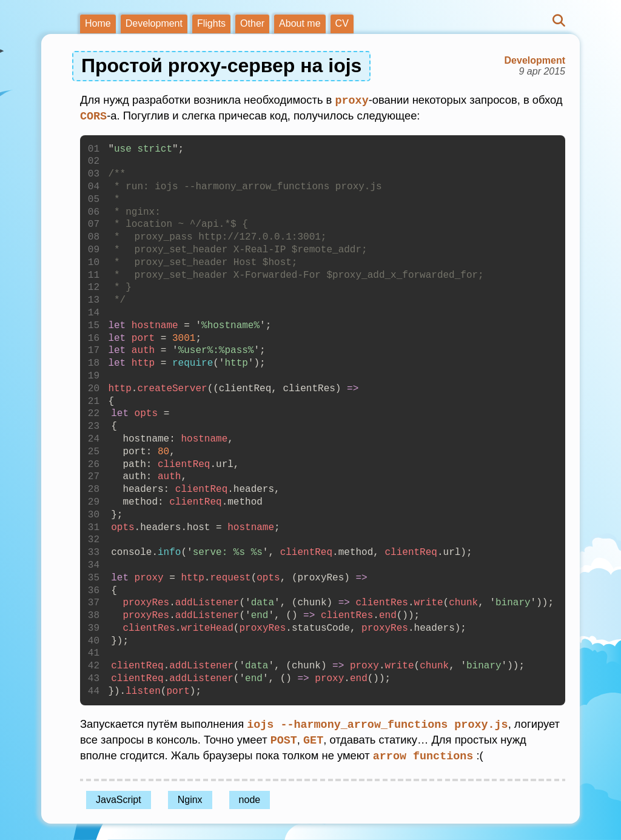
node (250, 797)
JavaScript (119, 797)
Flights (211, 23)
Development (154, 23)
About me (300, 23)
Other (252, 23)
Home (98, 23)
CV (342, 23)
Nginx (190, 797)
